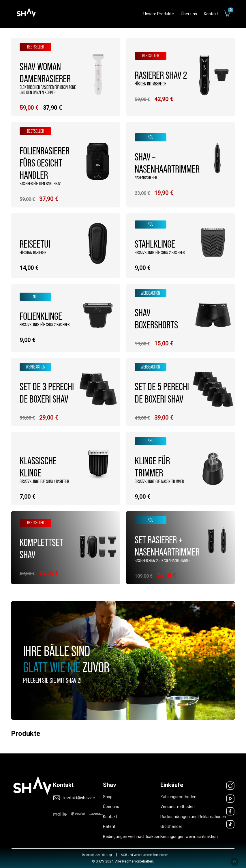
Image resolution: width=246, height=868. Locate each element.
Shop (108, 797)
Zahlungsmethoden (178, 797)
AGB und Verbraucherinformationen (145, 855)
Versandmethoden (178, 807)
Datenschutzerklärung (97, 855)
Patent (109, 826)
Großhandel (171, 826)
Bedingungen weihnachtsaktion (132, 837)
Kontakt (110, 817)
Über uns (111, 807)
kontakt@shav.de (79, 798)
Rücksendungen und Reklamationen (193, 817)
